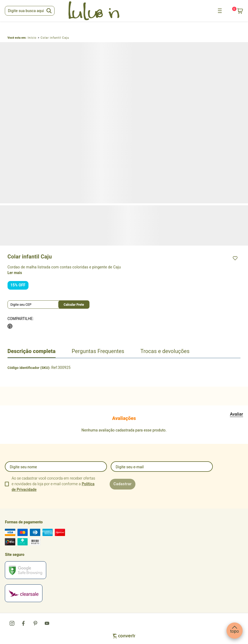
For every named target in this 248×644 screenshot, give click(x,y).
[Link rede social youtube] (47, 623)
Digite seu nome (23, 467)
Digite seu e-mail (130, 467)
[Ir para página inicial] (32, 38)
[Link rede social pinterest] (35, 623)
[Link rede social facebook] (24, 623)
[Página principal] (94, 11)
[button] (235, 631)
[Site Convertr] (124, 636)
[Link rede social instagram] (12, 623)
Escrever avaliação (237, 414)
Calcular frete (74, 305)
